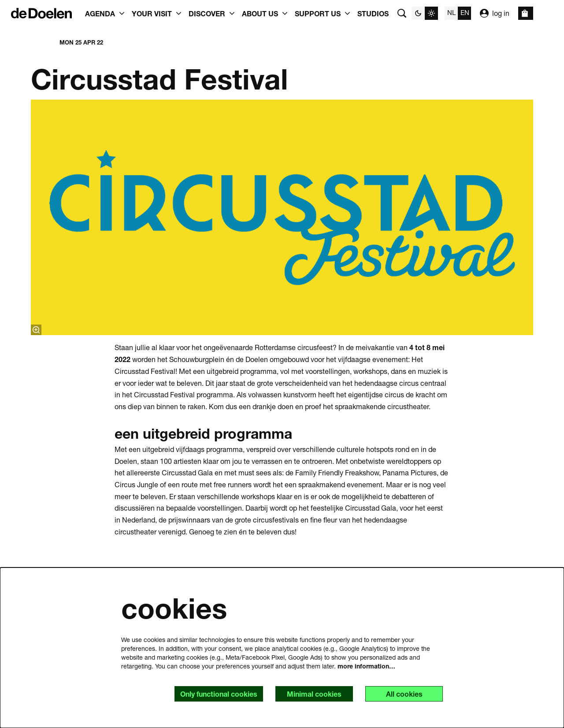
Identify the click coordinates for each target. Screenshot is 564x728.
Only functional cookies (219, 694)
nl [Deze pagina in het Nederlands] (451, 12)
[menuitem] (373, 13)
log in (495, 13)
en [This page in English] (465, 12)
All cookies (404, 694)
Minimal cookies (314, 694)
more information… (366, 666)
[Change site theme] (425, 13)
